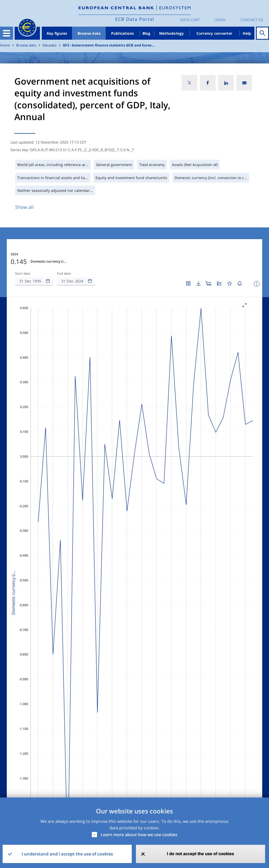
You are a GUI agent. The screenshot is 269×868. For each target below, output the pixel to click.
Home (5, 45)
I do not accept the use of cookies (201, 854)
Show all (24, 207)
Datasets (50, 45)
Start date (23, 274)
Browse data (89, 33)
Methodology (172, 33)
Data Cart (190, 20)
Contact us (252, 20)
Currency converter (214, 33)
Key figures (57, 33)
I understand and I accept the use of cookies (67, 854)
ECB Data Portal (135, 19)
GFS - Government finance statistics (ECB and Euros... (109, 45)
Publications (123, 33)
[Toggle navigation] (7, 33)
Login (220, 20)
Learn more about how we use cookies (139, 835)
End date (64, 274)
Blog (147, 33)
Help (247, 33)
